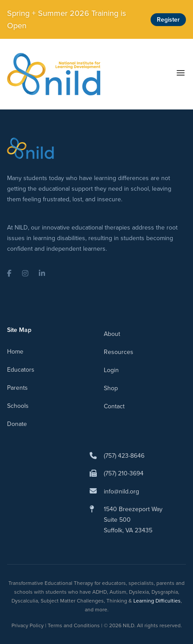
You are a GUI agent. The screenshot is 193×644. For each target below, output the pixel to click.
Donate (17, 424)
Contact (114, 406)
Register (168, 20)
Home (15, 352)
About (112, 334)
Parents (17, 388)
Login (111, 370)
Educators (21, 370)
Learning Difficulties (157, 601)
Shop (111, 388)
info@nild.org (121, 491)
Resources (119, 352)
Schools (18, 406)
